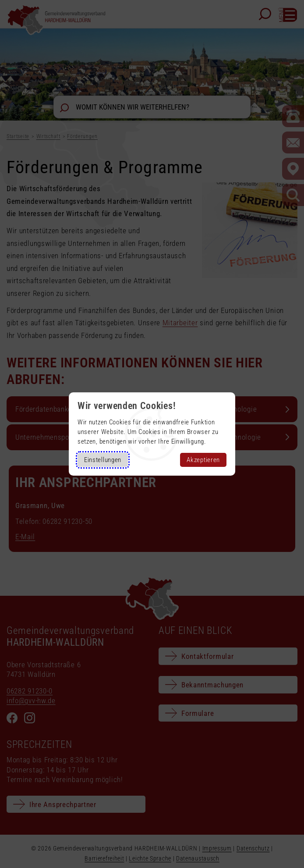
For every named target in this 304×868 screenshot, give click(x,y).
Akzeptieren (203, 460)
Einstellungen (103, 460)
